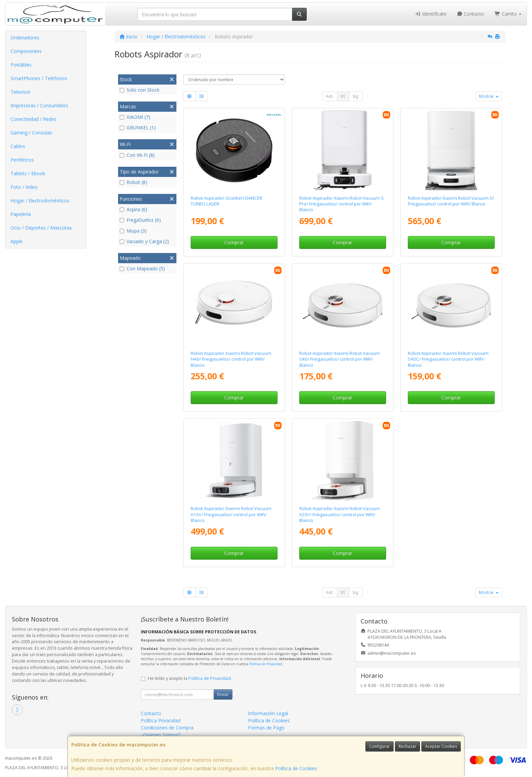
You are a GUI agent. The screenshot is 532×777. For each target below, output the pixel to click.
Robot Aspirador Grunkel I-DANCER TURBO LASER (226, 201)
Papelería (21, 214)
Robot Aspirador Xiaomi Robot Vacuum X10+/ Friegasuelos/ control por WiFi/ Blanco (231, 514)
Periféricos (22, 160)
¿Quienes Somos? (160, 735)
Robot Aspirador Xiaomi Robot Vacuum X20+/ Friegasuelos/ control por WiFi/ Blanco (340, 514)
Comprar (234, 242)
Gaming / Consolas (31, 133)
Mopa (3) (133, 231)
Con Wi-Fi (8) (137, 155)
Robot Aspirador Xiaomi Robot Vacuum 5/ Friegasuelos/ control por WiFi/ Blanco (451, 201)
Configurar (379, 746)
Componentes (26, 51)
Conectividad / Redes (34, 119)
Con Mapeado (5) (142, 268)
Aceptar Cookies (441, 746)
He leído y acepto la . (190, 678)
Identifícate (431, 14)
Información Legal (268, 713)
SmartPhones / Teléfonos (39, 78)
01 (343, 96)
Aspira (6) (134, 209)
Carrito (508, 14)
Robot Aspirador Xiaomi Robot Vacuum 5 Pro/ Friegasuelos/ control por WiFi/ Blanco (341, 204)
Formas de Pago (266, 728)
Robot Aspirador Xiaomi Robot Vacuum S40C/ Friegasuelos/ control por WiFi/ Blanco (448, 359)
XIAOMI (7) (135, 117)
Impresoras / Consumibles (39, 105)
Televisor (21, 92)
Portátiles (21, 65)
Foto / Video (24, 187)
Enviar (223, 694)
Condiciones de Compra (167, 728)
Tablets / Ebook (28, 173)
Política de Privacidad (266, 664)
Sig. (356, 96)
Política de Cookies (296, 768)
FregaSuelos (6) (140, 220)
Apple (17, 241)
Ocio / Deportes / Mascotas (41, 228)
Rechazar (407, 746)
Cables (18, 146)
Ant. (330, 96)
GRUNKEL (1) (138, 128)
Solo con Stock (140, 90)
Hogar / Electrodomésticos (40, 201)
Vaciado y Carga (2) (144, 241)
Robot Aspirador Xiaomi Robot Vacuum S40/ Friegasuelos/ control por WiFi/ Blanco (340, 359)
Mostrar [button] (489, 96)
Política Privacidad (161, 720)
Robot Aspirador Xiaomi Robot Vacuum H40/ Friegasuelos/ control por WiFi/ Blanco (231, 359)
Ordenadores (25, 38)
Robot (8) (134, 182)
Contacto (471, 14)
